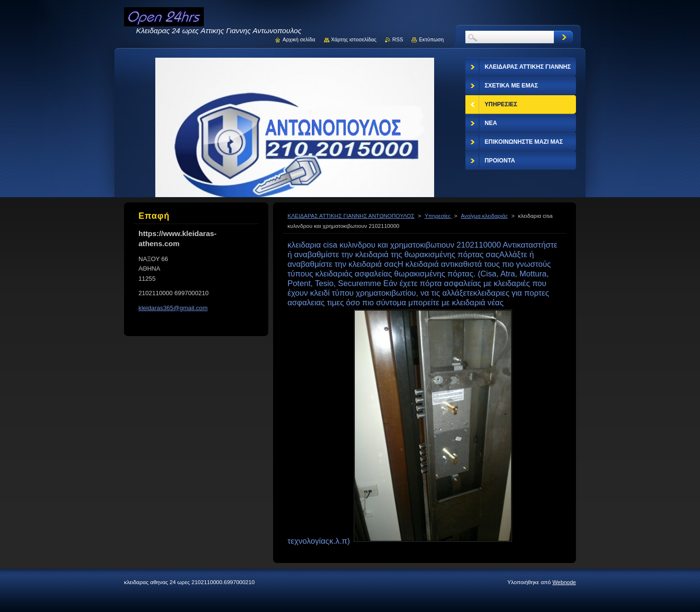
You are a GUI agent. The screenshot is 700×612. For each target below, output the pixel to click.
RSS (398, 39)
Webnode (564, 582)
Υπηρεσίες (438, 216)
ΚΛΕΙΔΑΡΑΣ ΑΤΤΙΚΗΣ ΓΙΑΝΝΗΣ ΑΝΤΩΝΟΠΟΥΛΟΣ (351, 216)
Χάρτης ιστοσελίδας (354, 39)
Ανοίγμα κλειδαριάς (484, 216)
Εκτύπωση (431, 39)
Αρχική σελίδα (299, 39)
